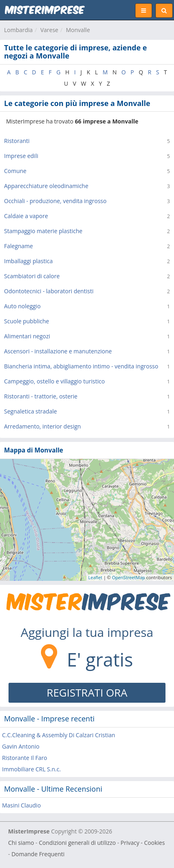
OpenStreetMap (129, 577)
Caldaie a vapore (26, 216)
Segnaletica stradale (30, 411)
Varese (49, 30)
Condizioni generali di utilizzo (77, 843)
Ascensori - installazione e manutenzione (58, 351)
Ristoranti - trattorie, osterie (41, 396)
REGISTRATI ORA (87, 693)
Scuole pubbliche (27, 321)
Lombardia (18, 30)
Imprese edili (21, 156)
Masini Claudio (21, 805)
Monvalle (78, 30)
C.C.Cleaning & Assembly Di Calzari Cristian (59, 735)
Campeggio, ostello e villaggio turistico (54, 381)
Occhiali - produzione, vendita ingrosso (55, 201)
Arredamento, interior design (42, 426)
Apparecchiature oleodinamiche (46, 186)
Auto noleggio (22, 306)
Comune (15, 171)
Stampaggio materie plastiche (43, 231)
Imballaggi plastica (28, 261)
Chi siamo (21, 843)
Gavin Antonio (21, 746)
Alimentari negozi (27, 336)
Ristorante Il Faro (25, 758)
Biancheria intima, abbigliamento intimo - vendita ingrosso (81, 366)
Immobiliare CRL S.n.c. (31, 769)
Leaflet (96, 577)
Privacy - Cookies (143, 843)
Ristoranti (17, 141)
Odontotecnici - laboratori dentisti (49, 291)
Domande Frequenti (38, 854)
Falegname (18, 246)
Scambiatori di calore (32, 276)
